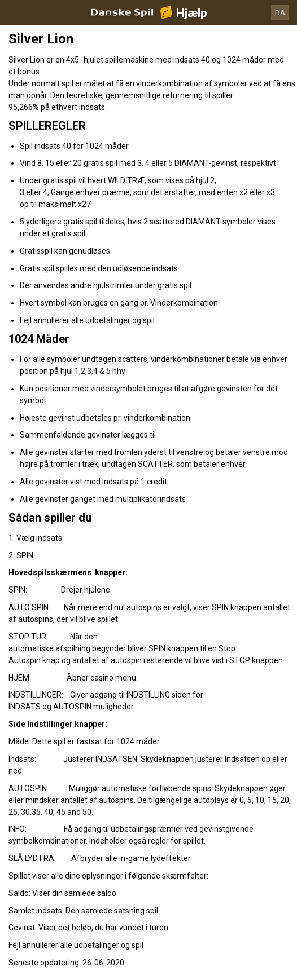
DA (280, 13)
